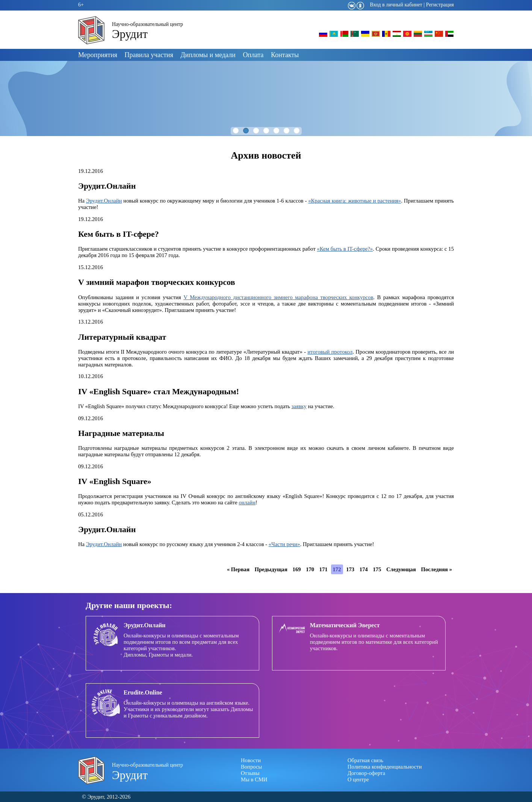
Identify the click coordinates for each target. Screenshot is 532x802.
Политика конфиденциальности (385, 767)
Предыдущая (271, 569)
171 (323, 569)
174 (364, 569)
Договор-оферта (366, 773)
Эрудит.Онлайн (104, 201)
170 (310, 569)
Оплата (253, 55)
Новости (251, 760)
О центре (358, 779)
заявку (299, 406)
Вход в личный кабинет (396, 5)
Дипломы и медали (208, 55)
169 (297, 569)
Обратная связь (365, 760)
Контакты (285, 55)
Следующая (401, 569)
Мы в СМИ (254, 779)
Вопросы (251, 767)
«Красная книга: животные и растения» (354, 201)
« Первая (238, 569)
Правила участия (149, 55)
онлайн (247, 502)
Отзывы (250, 773)
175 (377, 569)
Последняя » (437, 569)
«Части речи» (284, 544)
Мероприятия (98, 55)
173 (350, 569)
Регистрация (440, 5)
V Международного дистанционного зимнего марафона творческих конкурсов (278, 297)
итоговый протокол (330, 352)
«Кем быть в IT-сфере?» (345, 249)
